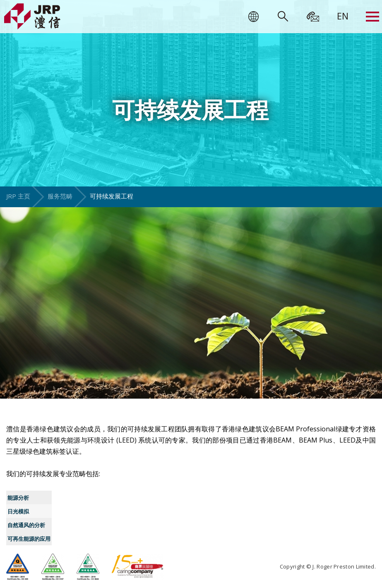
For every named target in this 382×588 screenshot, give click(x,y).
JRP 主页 (18, 196)
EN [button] (343, 16)
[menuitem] (343, 16)
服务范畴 (60, 196)
